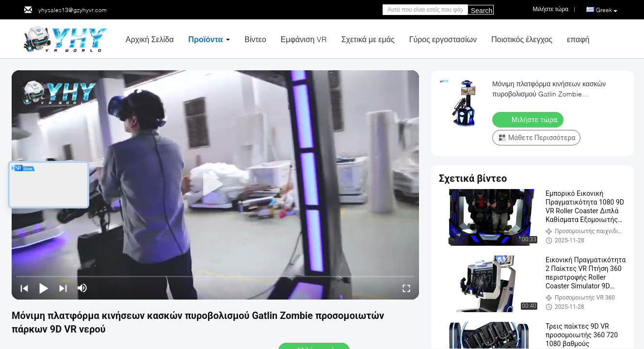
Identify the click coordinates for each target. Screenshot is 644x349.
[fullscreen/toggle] (406, 288)
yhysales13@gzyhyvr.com (72, 10)
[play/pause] (44, 288)
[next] (63, 288)
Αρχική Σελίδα (150, 39)
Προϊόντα (205, 39)
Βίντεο (255, 39)
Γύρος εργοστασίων (443, 39)
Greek (607, 10)
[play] (215, 185)
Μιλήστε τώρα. (529, 119)
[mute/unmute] (82, 288)
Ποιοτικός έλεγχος (522, 39)
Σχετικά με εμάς (368, 39)
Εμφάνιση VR (304, 39)
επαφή (578, 39)
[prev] (24, 288)
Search (482, 11)
